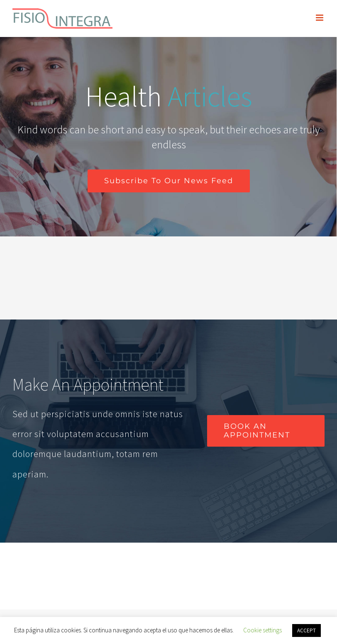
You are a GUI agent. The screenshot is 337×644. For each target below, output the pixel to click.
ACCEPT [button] (306, 630)
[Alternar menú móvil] (320, 18)
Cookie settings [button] (263, 630)
